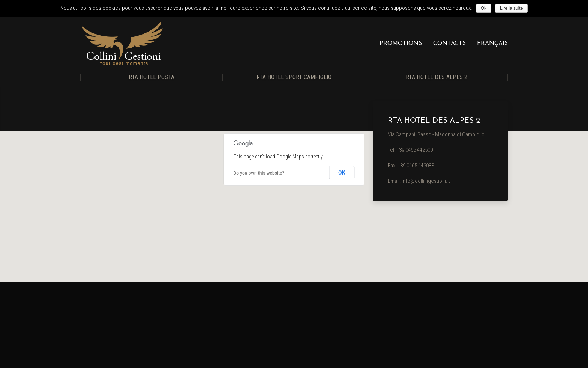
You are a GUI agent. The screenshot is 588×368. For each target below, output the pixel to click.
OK (342, 173)
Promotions (401, 44)
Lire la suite (511, 8)
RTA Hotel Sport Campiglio (294, 77)
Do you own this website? (259, 173)
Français (492, 44)
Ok (484, 8)
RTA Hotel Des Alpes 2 (436, 77)
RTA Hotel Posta (151, 77)
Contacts (449, 44)
